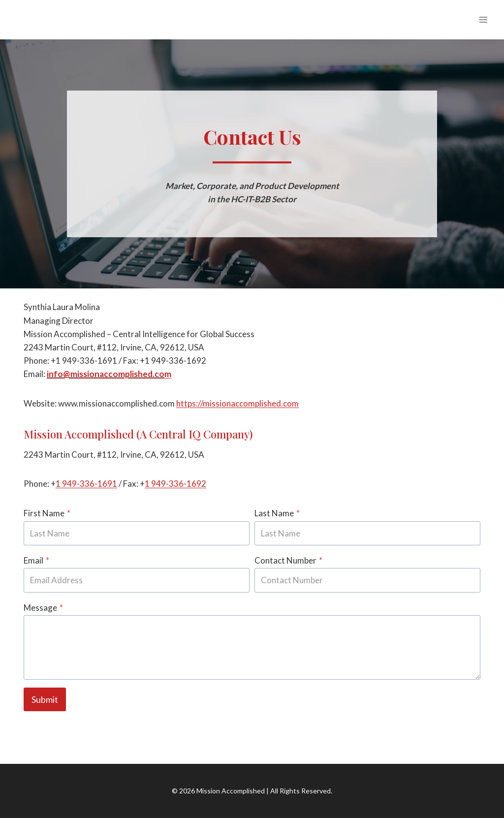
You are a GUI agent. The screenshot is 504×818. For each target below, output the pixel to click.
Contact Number (288, 560)
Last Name (277, 513)
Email (36, 560)
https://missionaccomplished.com (237, 403)
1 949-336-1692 (175, 484)
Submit (45, 699)
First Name (47, 513)
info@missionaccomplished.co (106, 374)
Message (43, 608)
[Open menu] (483, 19)
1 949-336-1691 (86, 484)
